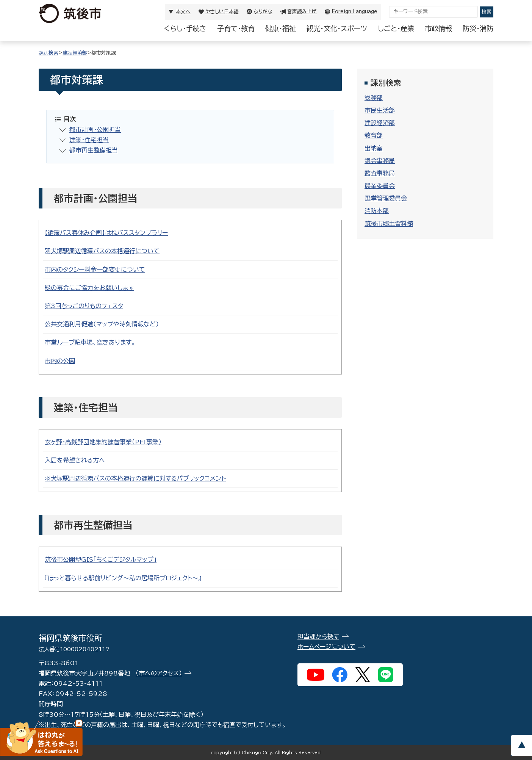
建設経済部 (75, 53)
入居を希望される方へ (75, 460)
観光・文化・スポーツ (337, 28)
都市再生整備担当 (94, 150)
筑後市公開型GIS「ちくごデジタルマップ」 (101, 559)
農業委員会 (380, 186)
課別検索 (49, 53)
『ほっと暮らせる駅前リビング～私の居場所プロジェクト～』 (123, 578)
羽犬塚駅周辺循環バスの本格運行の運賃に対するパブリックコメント (135, 478)
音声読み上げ (302, 12)
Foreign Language (354, 12)
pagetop (521, 745)
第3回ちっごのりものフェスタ (84, 306)
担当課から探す (318, 636)
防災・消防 (478, 28)
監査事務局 (380, 173)
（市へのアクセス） (159, 673)
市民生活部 (380, 110)
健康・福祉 (281, 28)
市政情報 (438, 28)
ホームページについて (326, 647)
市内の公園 (60, 361)
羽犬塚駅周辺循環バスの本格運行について (102, 251)
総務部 (374, 98)
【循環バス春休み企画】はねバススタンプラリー (106, 233)
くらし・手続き (185, 28)
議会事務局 (380, 161)
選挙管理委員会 (386, 198)
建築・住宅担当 (89, 140)
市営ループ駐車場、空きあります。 (90, 342)
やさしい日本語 (222, 12)
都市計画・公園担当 (95, 130)
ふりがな (263, 12)
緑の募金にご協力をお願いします (89, 288)
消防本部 (377, 211)
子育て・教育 (236, 28)
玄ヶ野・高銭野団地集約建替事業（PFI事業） (103, 442)
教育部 (374, 135)
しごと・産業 (396, 28)
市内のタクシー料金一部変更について (95, 270)
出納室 (374, 148)
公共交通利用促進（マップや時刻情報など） (102, 324)
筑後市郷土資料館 (389, 224)
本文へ (183, 12)
